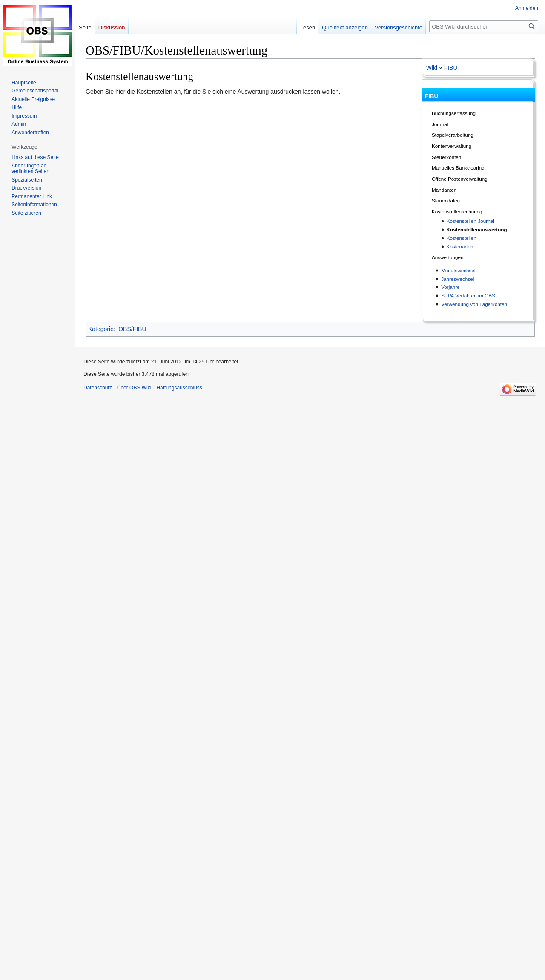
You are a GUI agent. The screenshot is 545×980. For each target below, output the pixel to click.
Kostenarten (460, 246)
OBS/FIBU (132, 329)
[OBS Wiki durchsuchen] (484, 26)
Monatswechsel (458, 270)
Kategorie (101, 329)
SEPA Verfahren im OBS (468, 295)
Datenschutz (98, 388)
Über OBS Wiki (134, 388)
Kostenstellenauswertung (477, 229)
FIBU (451, 68)
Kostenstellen (462, 238)
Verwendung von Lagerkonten (474, 304)
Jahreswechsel (458, 279)
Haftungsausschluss (179, 388)
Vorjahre (450, 287)
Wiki (432, 68)
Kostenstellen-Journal (470, 221)
